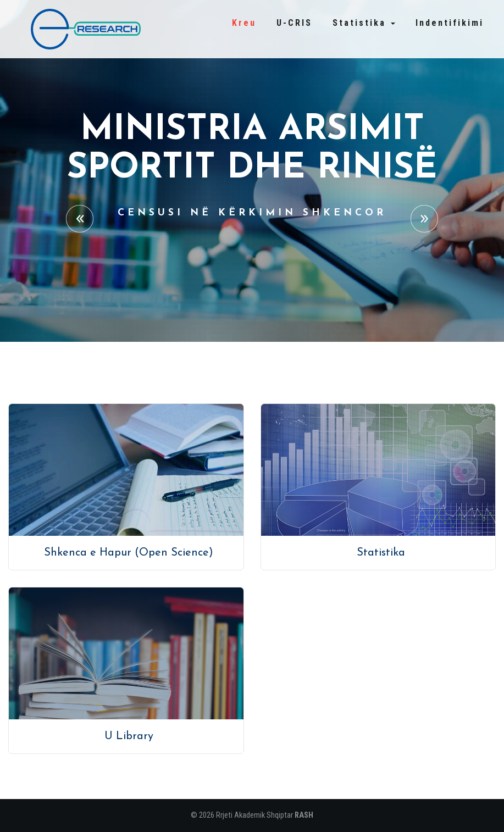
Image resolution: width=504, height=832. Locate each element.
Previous (80, 219)
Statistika (364, 23)
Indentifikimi (450, 23)
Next (424, 219)
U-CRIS (294, 23)
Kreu (244, 23)
